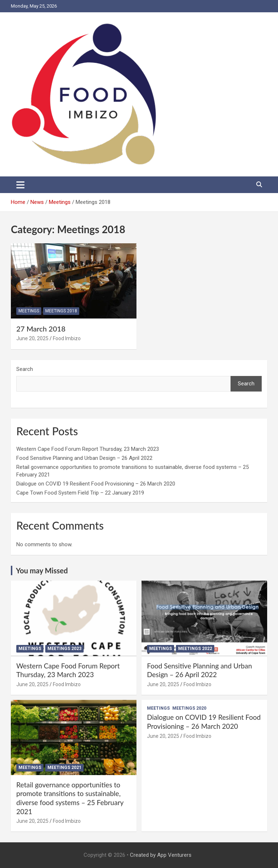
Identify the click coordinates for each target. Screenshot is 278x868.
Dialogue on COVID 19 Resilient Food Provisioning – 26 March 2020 (96, 484)
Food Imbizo (67, 338)
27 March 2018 (41, 329)
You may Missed (42, 570)
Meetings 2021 (64, 767)
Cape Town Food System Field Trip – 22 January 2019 (80, 493)
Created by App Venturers (161, 855)
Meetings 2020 (189, 708)
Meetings (29, 311)
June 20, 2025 (32, 338)
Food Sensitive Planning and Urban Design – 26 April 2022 (84, 458)
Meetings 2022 (195, 649)
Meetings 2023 (64, 649)
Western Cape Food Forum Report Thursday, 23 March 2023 (88, 449)
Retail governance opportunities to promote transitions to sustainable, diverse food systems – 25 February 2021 (70, 798)
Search (25, 369)
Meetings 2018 (61, 311)
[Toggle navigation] (20, 185)
